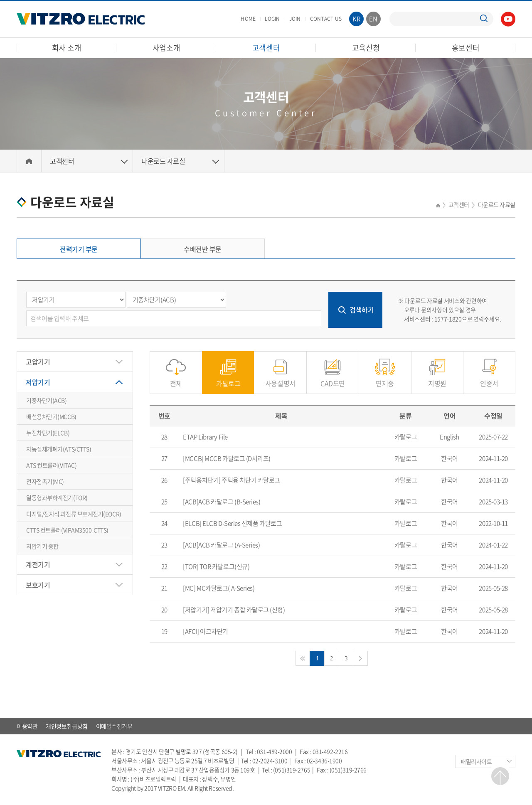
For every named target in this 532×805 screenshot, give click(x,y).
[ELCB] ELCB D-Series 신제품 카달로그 (232, 523)
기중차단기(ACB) (47, 400)
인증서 (489, 379)
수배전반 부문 (203, 249)
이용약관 (27, 726)
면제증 (385, 379)
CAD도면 (333, 379)
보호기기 (38, 585)
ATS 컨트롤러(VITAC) (51, 465)
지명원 (437, 379)
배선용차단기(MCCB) (51, 416)
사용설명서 (280, 379)
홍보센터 (466, 48)
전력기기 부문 (79, 249)
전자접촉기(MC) (45, 481)
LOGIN (272, 19)
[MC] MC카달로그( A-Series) (219, 588)
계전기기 (38, 564)
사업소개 (166, 48)
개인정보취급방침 (66, 726)
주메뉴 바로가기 (0, 0)
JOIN (295, 19)
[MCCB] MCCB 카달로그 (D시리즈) (227, 458)
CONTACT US (326, 19)
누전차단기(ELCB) (48, 433)
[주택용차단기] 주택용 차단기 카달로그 (232, 480)
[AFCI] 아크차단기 (206, 631)
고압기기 (38, 362)
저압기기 (38, 382)
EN (373, 19)
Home (29, 161)
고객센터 (266, 48)
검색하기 (362, 310)
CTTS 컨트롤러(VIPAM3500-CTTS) (67, 530)
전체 (176, 379)
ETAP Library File (205, 437)
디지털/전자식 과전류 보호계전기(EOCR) (74, 514)
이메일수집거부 (114, 726)
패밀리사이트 (476, 761)
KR (357, 19)
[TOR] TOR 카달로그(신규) (216, 566)
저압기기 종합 (42, 546)
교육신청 (366, 48)
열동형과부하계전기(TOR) (57, 497)
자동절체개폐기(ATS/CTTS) (59, 449)
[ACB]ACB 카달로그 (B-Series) (222, 502)
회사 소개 (67, 48)
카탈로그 (228, 379)
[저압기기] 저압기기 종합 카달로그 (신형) (234, 610)
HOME (248, 19)
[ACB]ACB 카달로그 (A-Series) (221, 545)
